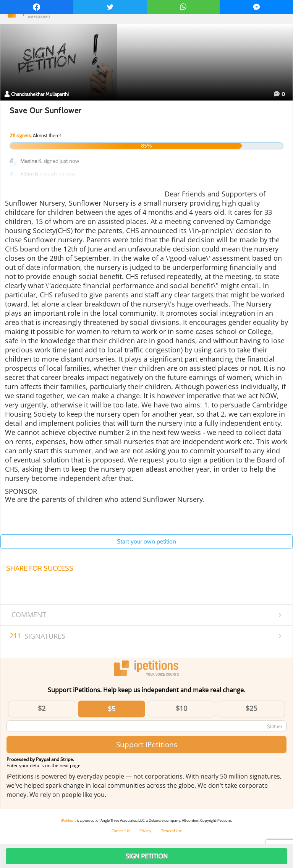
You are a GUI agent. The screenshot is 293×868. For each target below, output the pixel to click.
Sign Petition (146, 856)
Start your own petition (146, 541)
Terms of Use (172, 831)
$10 (181, 708)
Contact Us (121, 831)
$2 (42, 708)
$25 (251, 708)
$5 (112, 709)
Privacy (145, 831)
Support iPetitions (147, 744)
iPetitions (69, 820)
